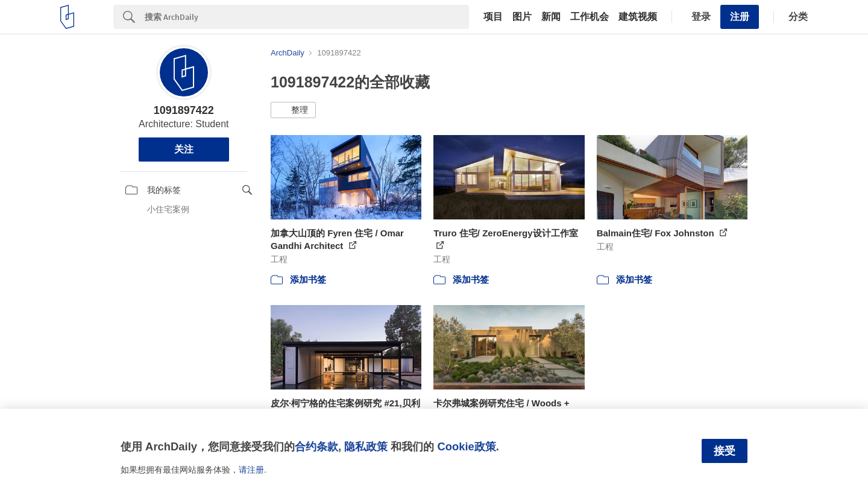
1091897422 (184, 110)
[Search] (307, 17)
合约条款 (316, 446)
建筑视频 (638, 17)
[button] (293, 110)
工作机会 (590, 17)
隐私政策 (366, 446)
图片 (522, 17)
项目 (493, 17)
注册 (740, 17)
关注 (184, 149)
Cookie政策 (466, 446)
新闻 (551, 17)
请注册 (251, 470)
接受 (725, 451)
